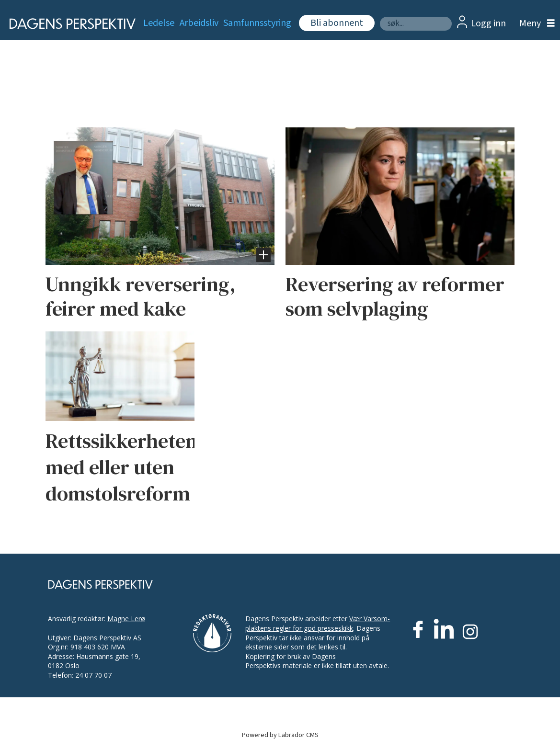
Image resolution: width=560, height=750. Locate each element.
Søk (380, 17)
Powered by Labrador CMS (280, 735)
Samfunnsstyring (257, 23)
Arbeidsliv (199, 23)
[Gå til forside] (67, 24)
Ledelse (159, 23)
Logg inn (488, 23)
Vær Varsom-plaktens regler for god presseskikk (318, 623)
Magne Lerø (126, 619)
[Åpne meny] (535, 24)
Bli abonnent (337, 23)
